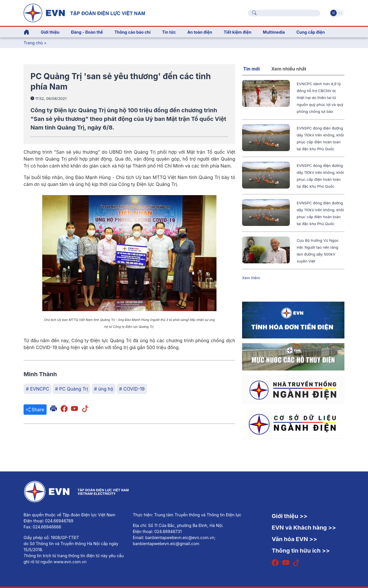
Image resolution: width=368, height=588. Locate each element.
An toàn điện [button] (200, 32)
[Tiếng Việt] (84, 12)
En (340, 13)
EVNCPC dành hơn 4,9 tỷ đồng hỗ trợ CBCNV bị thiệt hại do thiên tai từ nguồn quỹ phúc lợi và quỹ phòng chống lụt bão (320, 98)
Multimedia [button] (274, 32)
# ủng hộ (104, 389)
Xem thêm (251, 278)
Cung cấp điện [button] (311, 32)
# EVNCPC (38, 389)
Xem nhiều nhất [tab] (289, 69)
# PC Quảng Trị (71, 389)
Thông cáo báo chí (133, 32)
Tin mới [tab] (252, 69)
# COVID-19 (132, 389)
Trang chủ (33, 43)
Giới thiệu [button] (50, 32)
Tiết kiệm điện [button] (237, 32)
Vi (333, 13)
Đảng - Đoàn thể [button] (87, 32)
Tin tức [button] (169, 32)
